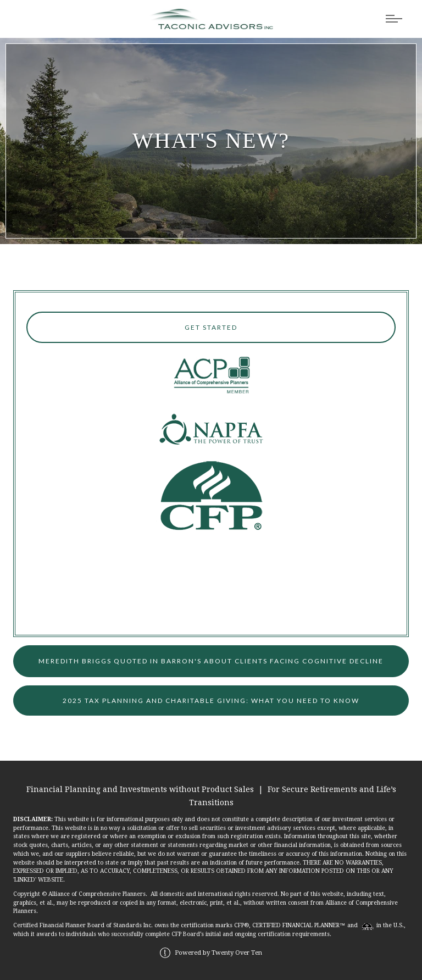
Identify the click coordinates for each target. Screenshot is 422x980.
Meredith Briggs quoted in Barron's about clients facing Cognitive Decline (211, 661)
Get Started (211, 327)
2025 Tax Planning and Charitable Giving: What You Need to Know (211, 701)
